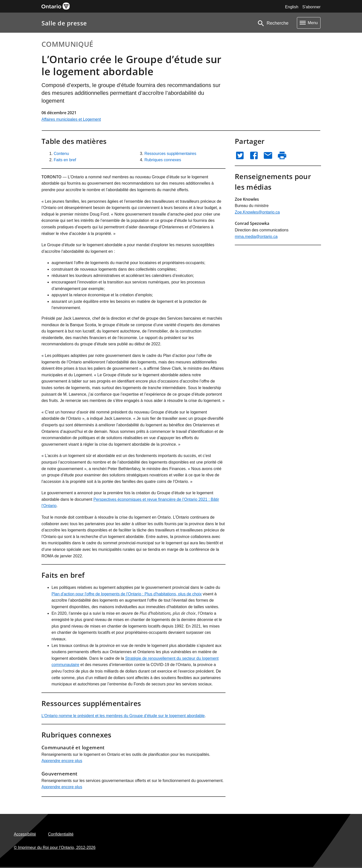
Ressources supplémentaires (170, 154)
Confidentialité (61, 834)
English (292, 7)
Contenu (61, 154)
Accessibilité (25, 834)
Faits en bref (65, 160)
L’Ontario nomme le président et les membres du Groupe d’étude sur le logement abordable (123, 716)
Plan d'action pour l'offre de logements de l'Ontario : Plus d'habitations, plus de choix (127, 594)
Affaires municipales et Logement (71, 119)
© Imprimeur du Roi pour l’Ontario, (55, 848)
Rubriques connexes (163, 160)
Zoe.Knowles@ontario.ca (257, 212)
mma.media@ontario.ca (256, 237)
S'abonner (311, 7)
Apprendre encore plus (62, 761)
